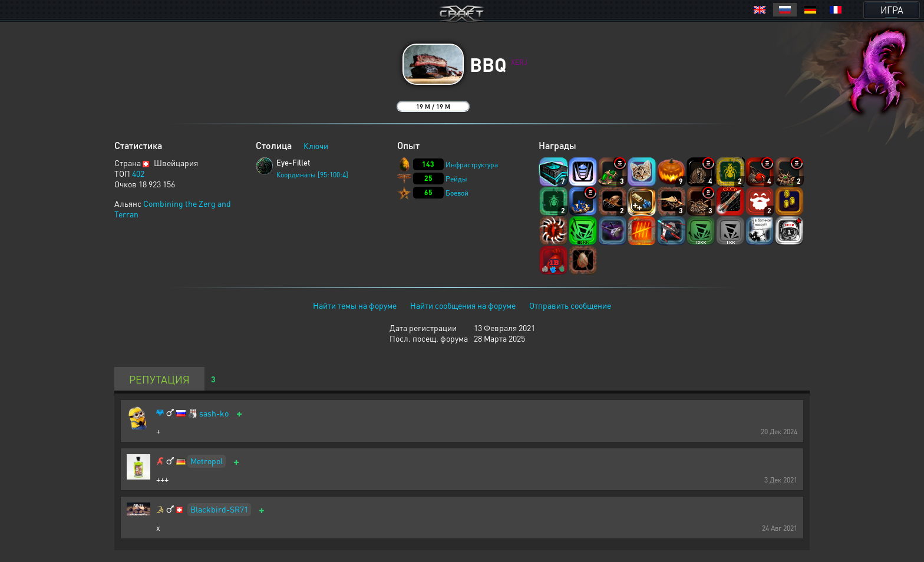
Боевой (457, 193)
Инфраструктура (472, 165)
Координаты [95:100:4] (312, 175)
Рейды (456, 179)
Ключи (316, 146)
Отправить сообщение (570, 305)
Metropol (207, 461)
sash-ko (214, 413)
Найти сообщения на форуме (463, 305)
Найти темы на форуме (355, 305)
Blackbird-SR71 (219, 509)
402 (138, 173)
